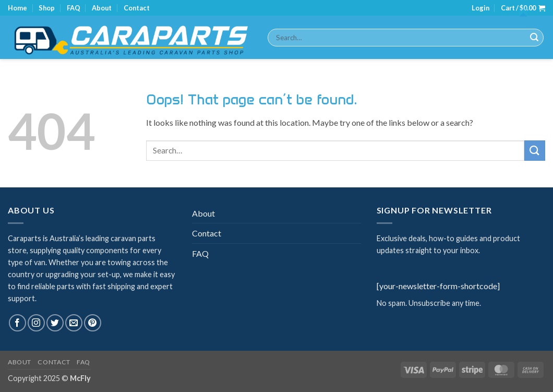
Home (17, 8)
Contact (137, 8)
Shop (47, 8)
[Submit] (534, 38)
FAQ (74, 8)
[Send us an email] (74, 323)
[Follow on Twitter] (55, 323)
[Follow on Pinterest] (93, 323)
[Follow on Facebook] (17, 323)
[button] (480, 8)
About (102, 8)
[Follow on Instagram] (36, 323)
